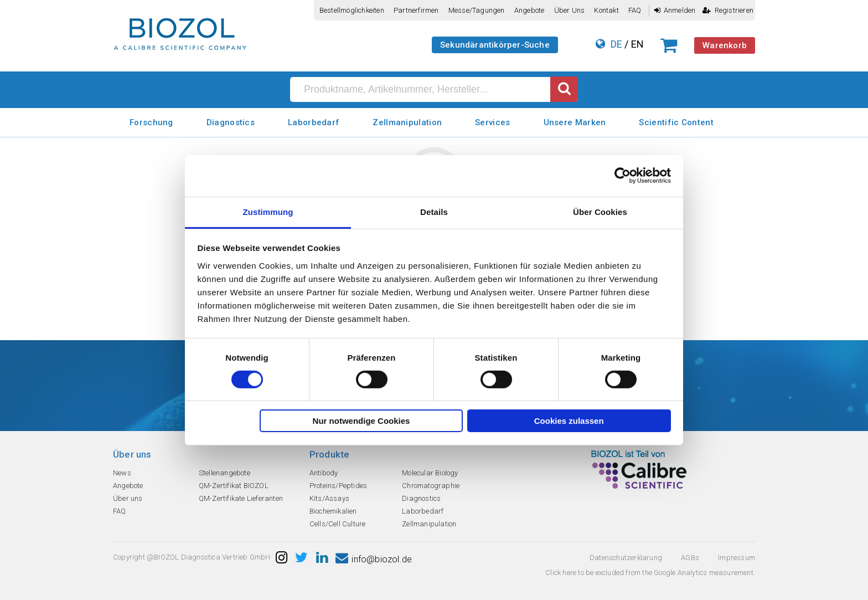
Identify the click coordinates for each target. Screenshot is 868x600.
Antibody (324, 473)
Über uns (570, 10)
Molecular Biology (430, 473)
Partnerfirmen (416, 10)
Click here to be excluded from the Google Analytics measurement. (650, 573)
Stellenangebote (224, 473)
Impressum (737, 558)
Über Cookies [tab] (600, 211)
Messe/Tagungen (477, 10)
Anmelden (675, 10)
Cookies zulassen (569, 421)
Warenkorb (725, 45)
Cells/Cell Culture (338, 524)
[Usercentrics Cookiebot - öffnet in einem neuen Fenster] (622, 176)
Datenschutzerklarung (626, 558)
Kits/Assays (329, 498)
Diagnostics (231, 122)
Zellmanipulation (407, 122)
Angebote (529, 10)
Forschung (151, 122)
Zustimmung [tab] (268, 211)
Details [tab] (434, 211)
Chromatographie (431, 486)
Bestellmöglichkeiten (352, 10)
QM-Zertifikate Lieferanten (241, 498)
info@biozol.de (374, 559)
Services (492, 122)
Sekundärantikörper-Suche (495, 45)
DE (616, 44)
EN (637, 44)
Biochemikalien (333, 511)
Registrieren (728, 10)
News (122, 473)
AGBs (690, 558)
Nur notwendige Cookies (361, 421)
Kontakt (606, 10)
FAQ (635, 10)
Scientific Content (676, 122)
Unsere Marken (575, 122)
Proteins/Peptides (338, 486)
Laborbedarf (314, 122)
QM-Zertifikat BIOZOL (234, 486)
